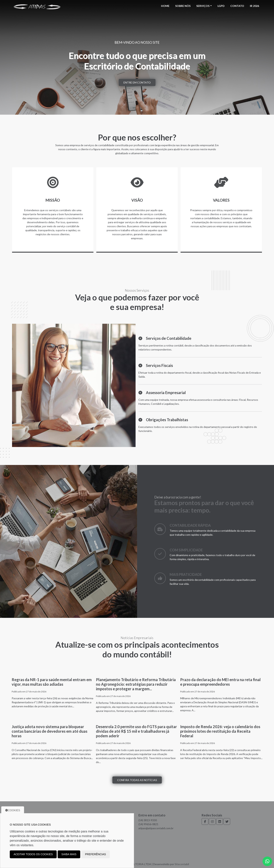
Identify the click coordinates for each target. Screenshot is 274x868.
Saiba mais (69, 854)
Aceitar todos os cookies (33, 854)
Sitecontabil (182, 864)
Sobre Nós (183, 6)
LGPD (221, 6)
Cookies (13, 810)
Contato (237, 6)
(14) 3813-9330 (148, 820)
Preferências (95, 854)
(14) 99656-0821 (148, 824)
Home (165, 6)
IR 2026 (254, 6)
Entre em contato (137, 82)
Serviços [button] (203, 6)
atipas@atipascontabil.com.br (156, 828)
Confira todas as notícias (137, 780)
